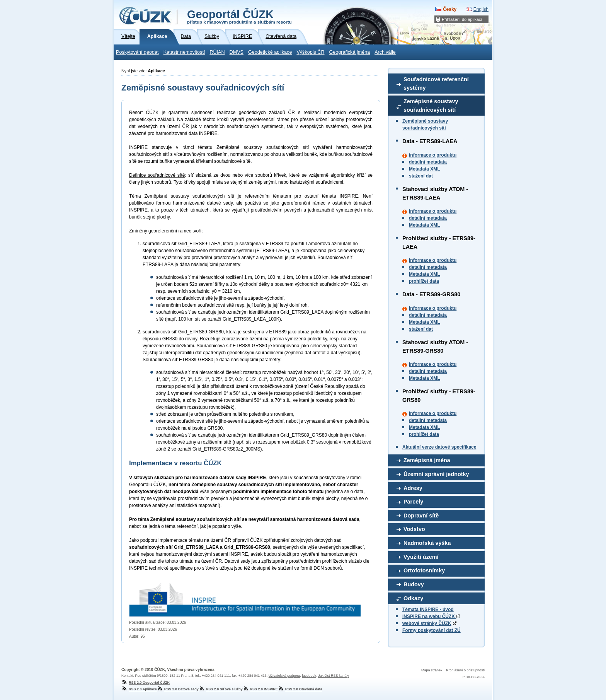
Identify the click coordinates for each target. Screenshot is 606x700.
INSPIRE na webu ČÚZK (431, 616)
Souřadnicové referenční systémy (436, 84)
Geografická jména (350, 52)
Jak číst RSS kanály (334, 676)
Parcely (413, 502)
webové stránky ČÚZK (427, 623)
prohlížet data (424, 281)
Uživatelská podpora (284, 676)
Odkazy (413, 598)
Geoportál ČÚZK (239, 16)
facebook (309, 676)
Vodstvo (414, 529)
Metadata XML (425, 169)
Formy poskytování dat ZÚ (432, 630)
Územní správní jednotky (436, 474)
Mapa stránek (432, 670)
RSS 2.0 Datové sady (178, 689)
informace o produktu (433, 155)
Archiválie (385, 52)
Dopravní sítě (421, 516)
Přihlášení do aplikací (462, 19)
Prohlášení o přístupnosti (465, 670)
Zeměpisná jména (427, 460)
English (481, 9)
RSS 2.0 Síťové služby (221, 689)
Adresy (413, 488)
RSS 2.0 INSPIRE (260, 689)
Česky (450, 9)
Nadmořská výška (427, 543)
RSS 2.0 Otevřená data (300, 689)
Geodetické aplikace (270, 52)
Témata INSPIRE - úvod (428, 610)
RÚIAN (217, 52)
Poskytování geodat (137, 52)
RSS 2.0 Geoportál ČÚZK (146, 683)
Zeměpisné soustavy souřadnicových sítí (431, 106)
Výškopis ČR (310, 52)
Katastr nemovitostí (184, 52)
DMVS (237, 52)
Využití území (421, 557)
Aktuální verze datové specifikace (439, 447)
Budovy (414, 584)
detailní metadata (428, 162)
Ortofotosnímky (424, 570)
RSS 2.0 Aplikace (139, 689)
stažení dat (421, 176)
